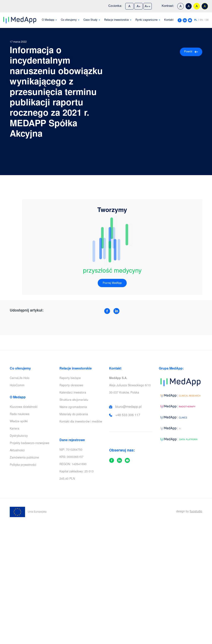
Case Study (90, 20)
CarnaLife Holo (20, 378)
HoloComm (17, 386)
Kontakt (169, 20)
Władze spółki (19, 422)
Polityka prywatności (23, 465)
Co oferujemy (69, 20)
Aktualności (17, 451)
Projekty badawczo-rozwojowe (30, 443)
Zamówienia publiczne (24, 458)
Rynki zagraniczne (146, 20)
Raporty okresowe (71, 386)
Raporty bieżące (70, 378)
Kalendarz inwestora (73, 393)
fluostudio (196, 512)
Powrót (191, 52)
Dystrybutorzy (19, 436)
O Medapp (48, 20)
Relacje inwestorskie (116, 20)
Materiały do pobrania (74, 415)
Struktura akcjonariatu (74, 400)
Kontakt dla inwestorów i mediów (81, 422)
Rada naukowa (20, 414)
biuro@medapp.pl (128, 407)
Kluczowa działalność (24, 407)
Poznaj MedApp (112, 283)
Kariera (14, 429)
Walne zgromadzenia (73, 407)
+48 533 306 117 (128, 415)
